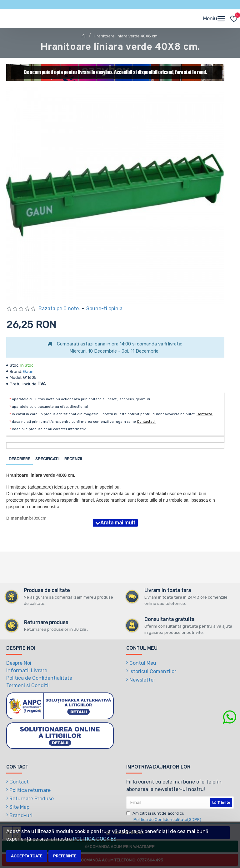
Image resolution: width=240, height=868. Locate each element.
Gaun (28, 371)
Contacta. (205, 414)
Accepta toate (27, 856)
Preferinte (65, 856)
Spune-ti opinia (104, 309)
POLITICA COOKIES (95, 839)
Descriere (20, 459)
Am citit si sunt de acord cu (164, 817)
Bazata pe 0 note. (59, 309)
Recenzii (73, 459)
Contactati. (146, 422)
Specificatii (47, 459)
